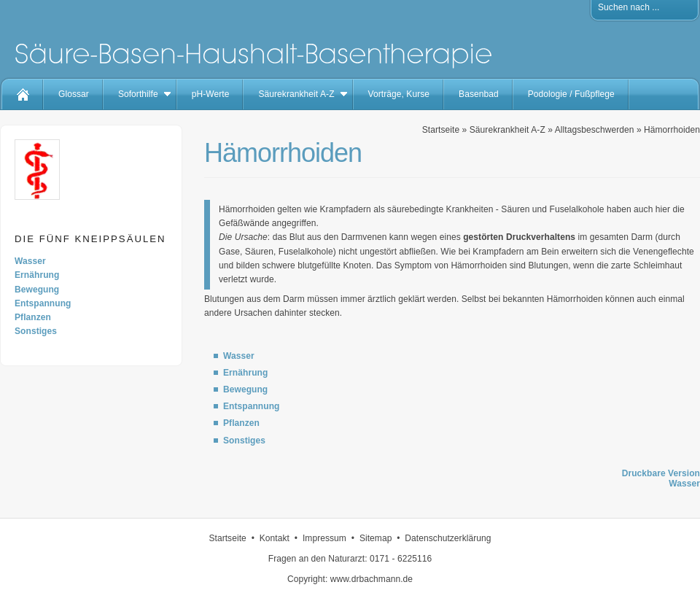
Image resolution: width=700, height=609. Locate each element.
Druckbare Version (661, 473)
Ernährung (37, 275)
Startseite (441, 130)
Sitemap (376, 538)
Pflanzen (33, 317)
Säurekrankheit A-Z (296, 94)
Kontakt (275, 538)
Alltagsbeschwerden (595, 130)
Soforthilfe (138, 94)
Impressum (324, 538)
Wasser (30, 261)
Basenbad (479, 94)
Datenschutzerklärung (448, 538)
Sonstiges (36, 331)
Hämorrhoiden (672, 130)
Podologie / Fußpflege (571, 94)
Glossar (74, 94)
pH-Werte (211, 94)
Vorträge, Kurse (399, 94)
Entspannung (43, 303)
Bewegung (37, 290)
